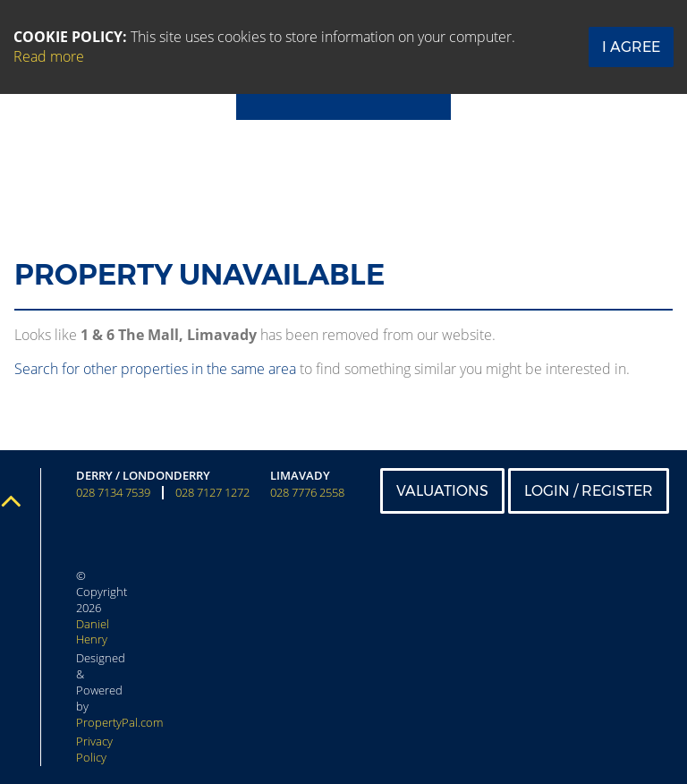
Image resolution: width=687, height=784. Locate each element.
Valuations (442, 491)
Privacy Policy (94, 749)
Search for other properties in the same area (155, 369)
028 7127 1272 (212, 493)
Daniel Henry (93, 632)
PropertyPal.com (119, 722)
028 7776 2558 (307, 493)
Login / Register (589, 491)
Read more (49, 56)
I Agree (631, 47)
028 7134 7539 (113, 493)
